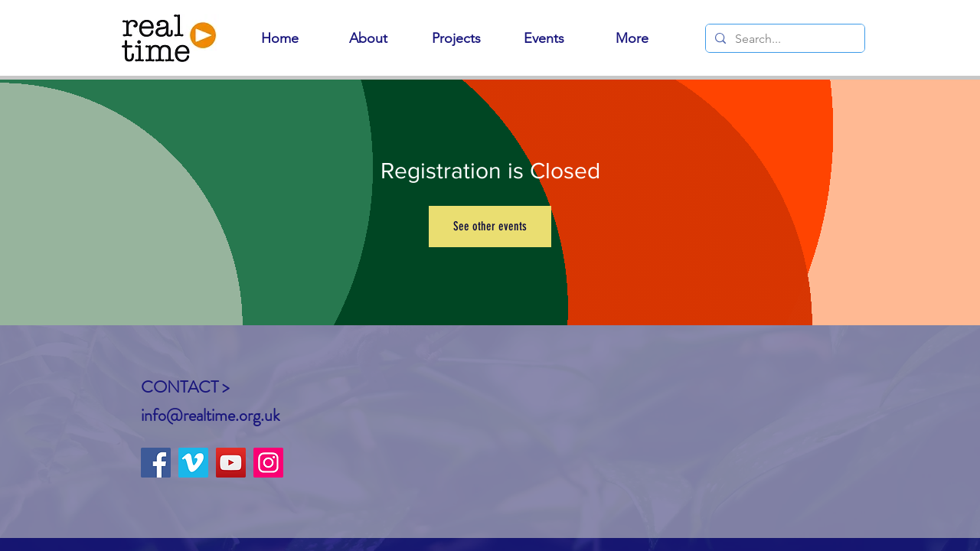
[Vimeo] (193, 463)
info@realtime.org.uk (210, 415)
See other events (490, 226)
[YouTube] (231, 463)
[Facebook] (156, 463)
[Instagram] (268, 463)
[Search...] (784, 39)
